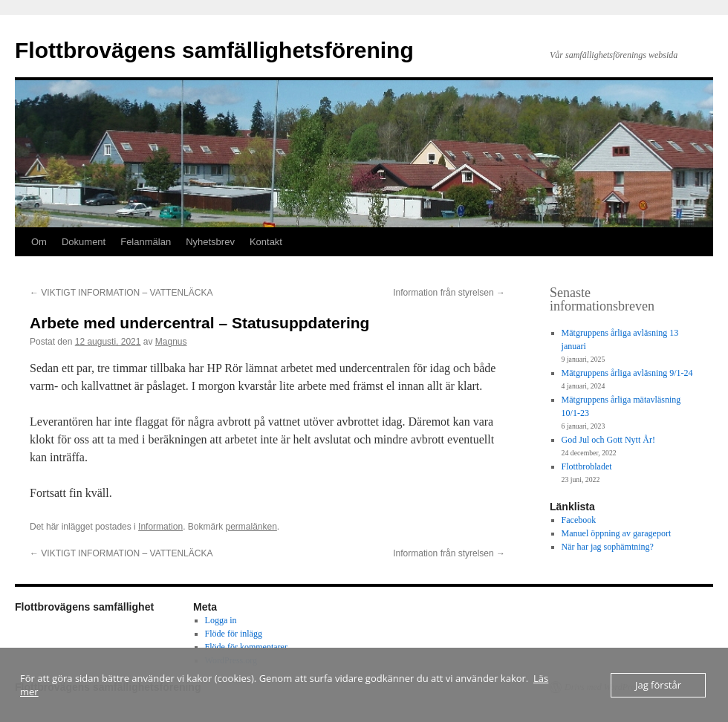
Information (160, 527)
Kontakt (266, 242)
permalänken (251, 527)
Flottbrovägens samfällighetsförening (214, 50)
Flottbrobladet (587, 466)
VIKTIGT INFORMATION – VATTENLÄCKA (121, 293)
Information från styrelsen (449, 293)
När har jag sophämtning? (608, 547)
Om (39, 242)
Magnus (171, 342)
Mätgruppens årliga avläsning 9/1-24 (627, 373)
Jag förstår (658, 685)
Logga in (221, 620)
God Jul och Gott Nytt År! (608, 440)
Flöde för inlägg (234, 634)
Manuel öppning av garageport (617, 533)
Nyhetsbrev (210, 242)
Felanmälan (146, 242)
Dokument (84, 242)
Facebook (579, 520)
